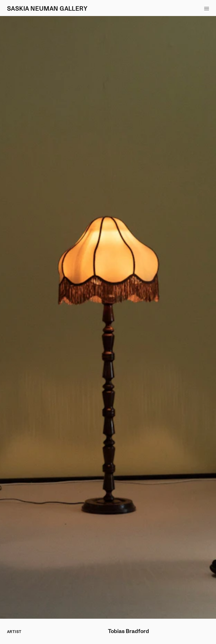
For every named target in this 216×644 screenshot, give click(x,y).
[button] (206, 8)
